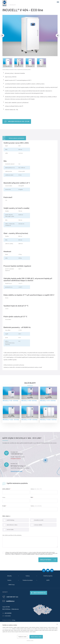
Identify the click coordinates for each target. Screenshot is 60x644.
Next (58, 35)
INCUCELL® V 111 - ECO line (49, 394)
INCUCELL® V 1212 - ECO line (49, 413)
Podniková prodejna (28, 580)
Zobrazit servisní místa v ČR (39, 593)
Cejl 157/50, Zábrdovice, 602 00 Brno (20, 468)
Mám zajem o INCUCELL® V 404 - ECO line (19, 121)
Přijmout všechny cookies (36, 637)
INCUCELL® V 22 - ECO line (11, 394)
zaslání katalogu (8, 521)
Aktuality (9, 576)
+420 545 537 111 (17, 454)
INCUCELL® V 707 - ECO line (30, 413)
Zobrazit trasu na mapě (16, 471)
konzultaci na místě (37, 521)
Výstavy (28, 576)
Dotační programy (48, 576)
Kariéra (9, 580)
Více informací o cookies (7, 629)
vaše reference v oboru (10, 525)
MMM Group (12, 585)
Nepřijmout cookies (22, 637)
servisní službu (8, 530)
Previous (2, 35)
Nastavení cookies (30, 640)
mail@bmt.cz (10, 601)
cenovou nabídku (36, 525)
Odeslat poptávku (46, 560)
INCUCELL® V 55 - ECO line (30, 394)
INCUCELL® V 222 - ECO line (11, 413)
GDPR (48, 580)
